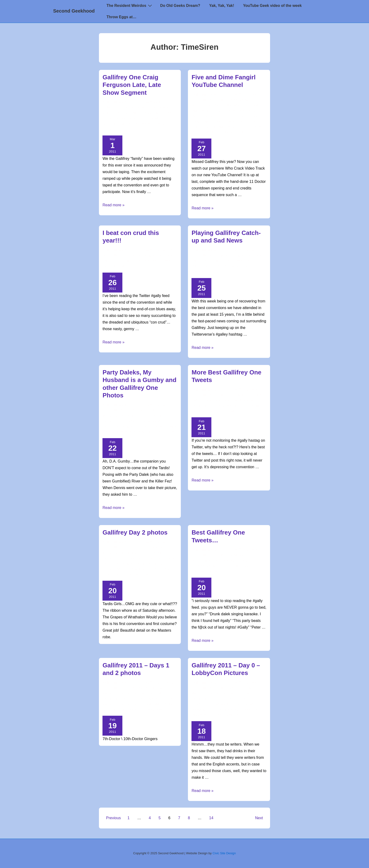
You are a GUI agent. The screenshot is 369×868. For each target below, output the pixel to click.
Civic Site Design (224, 853)
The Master (149, 575)
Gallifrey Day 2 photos (135, 532)
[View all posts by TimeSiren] (117, 102)
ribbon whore (134, 569)
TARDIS (170, 432)
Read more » (113, 205)
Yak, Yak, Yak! (222, 6)
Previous (113, 818)
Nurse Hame (112, 569)
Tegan (164, 569)
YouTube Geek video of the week (272, 6)
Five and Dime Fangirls (222, 127)
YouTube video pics (231, 132)
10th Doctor (234, 116)
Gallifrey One (126, 113)
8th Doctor (152, 558)
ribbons (133, 710)
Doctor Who (138, 108)
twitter (235, 411)
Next (259, 818)
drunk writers (203, 710)
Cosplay (142, 410)
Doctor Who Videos (158, 119)
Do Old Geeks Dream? (180, 6)
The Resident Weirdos (130, 5)
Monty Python (132, 432)
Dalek (107, 427)
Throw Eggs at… (121, 17)
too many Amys (153, 710)
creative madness (152, 421)
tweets (222, 411)
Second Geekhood (74, 11)
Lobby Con (249, 710)
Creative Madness (239, 100)
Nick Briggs (241, 266)
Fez (138, 427)
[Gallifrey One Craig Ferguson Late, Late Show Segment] (164, 102)
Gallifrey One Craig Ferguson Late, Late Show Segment (132, 85)
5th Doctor (255, 116)
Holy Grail (111, 432)
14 (211, 818)
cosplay (129, 421)
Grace (164, 564)
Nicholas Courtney (215, 266)
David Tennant (203, 122)
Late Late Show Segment (146, 124)
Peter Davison (203, 132)
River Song (154, 432)
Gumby (171, 427)
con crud (142, 261)
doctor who (130, 119)
